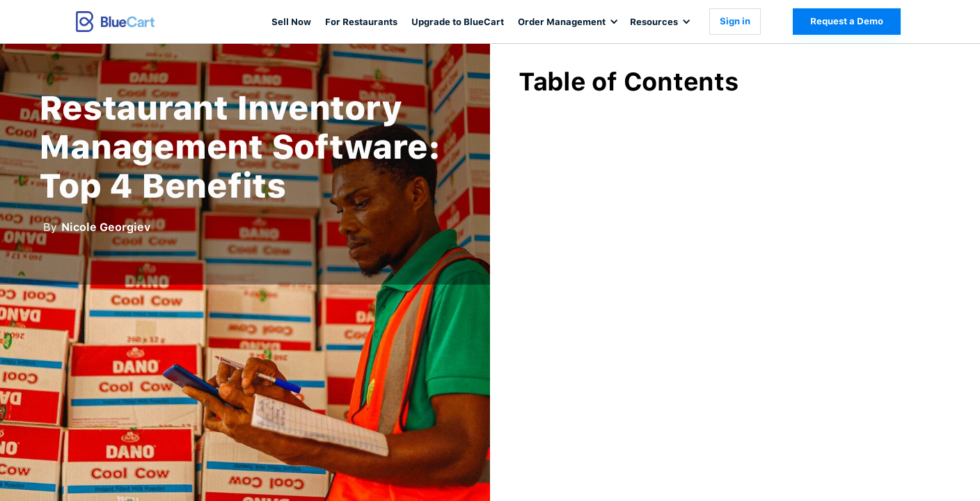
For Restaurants (361, 22)
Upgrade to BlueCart (458, 22)
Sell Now (291, 22)
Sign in (735, 21)
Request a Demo (847, 21)
